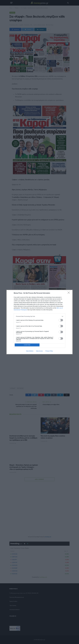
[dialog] (39, 322)
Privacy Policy (49, 351)
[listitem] (39, 316)
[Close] (69, 293)
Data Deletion (30, 351)
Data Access (39, 351)
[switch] (61, 320)
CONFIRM (27, 345)
